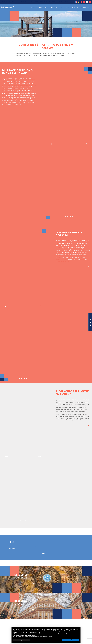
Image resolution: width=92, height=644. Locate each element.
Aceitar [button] (75, 640)
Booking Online (65, 8)
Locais (40, 8)
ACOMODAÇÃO (54, 8)
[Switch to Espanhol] (84, 2)
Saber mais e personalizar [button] (21, 640)
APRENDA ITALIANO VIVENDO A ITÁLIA (10, 2)
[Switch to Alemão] (79, 2)
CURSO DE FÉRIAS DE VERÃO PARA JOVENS (45, 2)
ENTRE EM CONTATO (86, 8)
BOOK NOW (90, 322)
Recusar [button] (66, 640)
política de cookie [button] (37, 632)
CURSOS (33, 8)
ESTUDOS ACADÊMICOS (27, 2)
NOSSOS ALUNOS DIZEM (63, 2)
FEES (46, 8)
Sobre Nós (75, 8)
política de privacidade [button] (57, 630)
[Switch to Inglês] (76, 2)
